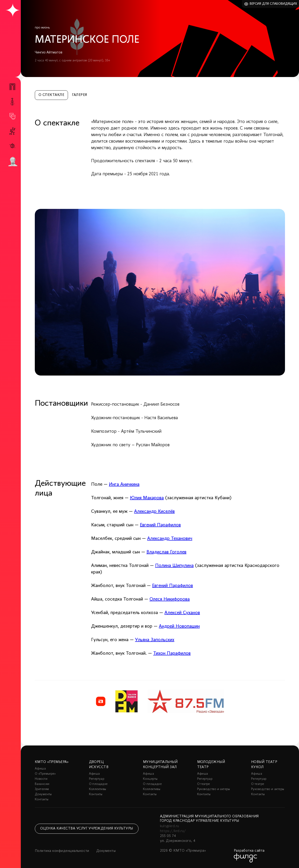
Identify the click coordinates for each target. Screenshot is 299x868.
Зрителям (42, 789)
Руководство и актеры (214, 789)
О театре (204, 784)
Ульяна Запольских (155, 640)
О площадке (98, 784)
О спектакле (51, 95)
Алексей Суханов (182, 613)
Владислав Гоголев (166, 552)
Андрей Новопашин (179, 626)
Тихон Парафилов (172, 654)
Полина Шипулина (174, 566)
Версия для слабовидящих (273, 4)
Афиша (40, 769)
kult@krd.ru (170, 826)
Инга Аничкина (124, 485)
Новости (41, 779)
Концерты (150, 779)
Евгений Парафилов (160, 525)
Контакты (42, 799)
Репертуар (97, 779)
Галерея (80, 95)
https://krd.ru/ (173, 831)
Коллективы (98, 789)
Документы (43, 794)
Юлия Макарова (147, 498)
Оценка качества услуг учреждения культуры (87, 829)
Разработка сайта (249, 851)
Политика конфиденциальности (62, 851)
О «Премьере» (45, 774)
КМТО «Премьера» (52, 762)
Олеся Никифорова (170, 599)
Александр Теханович (170, 539)
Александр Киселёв (154, 512)
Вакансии (42, 784)
